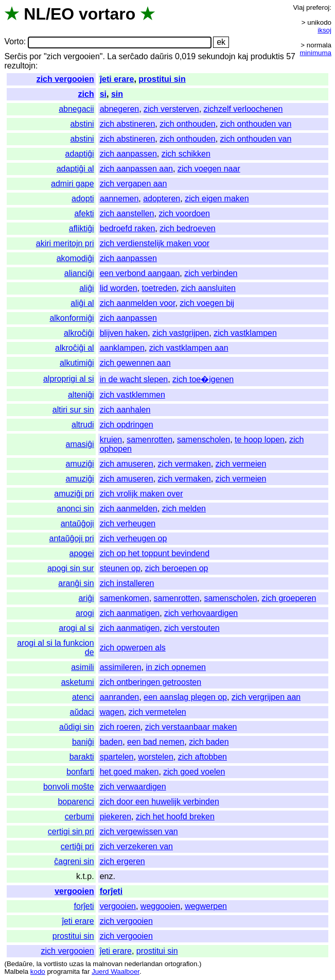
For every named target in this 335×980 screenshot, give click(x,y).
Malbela (16, 972)
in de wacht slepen (134, 379)
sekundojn (217, 56)
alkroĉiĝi (79, 333)
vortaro (107, 14)
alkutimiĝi (77, 363)
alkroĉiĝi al (75, 348)
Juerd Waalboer (116, 972)
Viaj (298, 7)
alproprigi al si (69, 379)
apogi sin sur (71, 568)
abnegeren (120, 109)
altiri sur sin (73, 410)
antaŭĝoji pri (71, 538)
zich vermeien (241, 464)
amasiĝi (80, 444)
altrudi (83, 425)
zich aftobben (202, 757)
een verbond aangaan (140, 273)
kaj (243, 56)
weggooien (160, 906)
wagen (112, 712)
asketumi (78, 682)
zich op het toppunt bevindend (155, 553)
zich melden (184, 509)
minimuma (316, 53)
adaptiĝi (80, 154)
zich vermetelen (157, 712)
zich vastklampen (245, 333)
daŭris (162, 56)
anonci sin (76, 509)
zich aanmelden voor (138, 303)
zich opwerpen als (133, 648)
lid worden (119, 288)
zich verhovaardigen (201, 613)
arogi (85, 613)
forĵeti (111, 891)
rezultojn (20, 66)
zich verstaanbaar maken (191, 727)
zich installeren (127, 583)
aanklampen (122, 348)
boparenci (76, 802)
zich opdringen (127, 425)
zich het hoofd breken (175, 816)
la (39, 964)
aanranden (120, 697)
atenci (83, 697)
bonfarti (80, 772)
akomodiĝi (75, 258)
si (103, 94)
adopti (83, 199)
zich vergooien (65, 79)
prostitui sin (162, 79)
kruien (111, 440)
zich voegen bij (207, 303)
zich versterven (171, 109)
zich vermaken (184, 464)
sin (117, 94)
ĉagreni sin (74, 861)
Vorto (14, 42)
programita (63, 972)
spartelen (117, 757)
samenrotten (149, 440)
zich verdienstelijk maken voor (155, 243)
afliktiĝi (82, 228)
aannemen (119, 199)
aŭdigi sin (77, 727)
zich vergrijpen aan (266, 697)
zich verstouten (192, 628)
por (35, 56)
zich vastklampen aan (189, 348)
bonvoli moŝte (69, 787)
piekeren (116, 816)
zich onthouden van (256, 124)
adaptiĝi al (75, 169)
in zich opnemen (176, 667)
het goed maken (129, 772)
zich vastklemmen (133, 395)
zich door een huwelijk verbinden (160, 802)
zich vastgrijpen (181, 333)
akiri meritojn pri (65, 243)
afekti (84, 213)
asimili (82, 667)
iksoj (324, 30)
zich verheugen (128, 523)
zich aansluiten (208, 288)
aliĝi (86, 288)
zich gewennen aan (135, 363)
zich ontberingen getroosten (151, 682)
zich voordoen (184, 213)
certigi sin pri (71, 831)
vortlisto (56, 964)
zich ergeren (122, 861)
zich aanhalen (125, 410)
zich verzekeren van (136, 846)
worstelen (155, 757)
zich (86, 94)
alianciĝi (79, 273)
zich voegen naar (209, 169)
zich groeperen (289, 598)
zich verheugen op (134, 538)
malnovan (108, 964)
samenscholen (204, 440)
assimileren (121, 667)
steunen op (120, 568)
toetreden (159, 288)
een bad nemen (156, 742)
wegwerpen (206, 906)
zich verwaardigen (133, 787)
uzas (76, 964)
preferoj (318, 7)
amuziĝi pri (74, 494)
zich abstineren (128, 124)
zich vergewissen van (139, 831)
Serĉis (15, 56)
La (112, 56)
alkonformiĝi (72, 318)
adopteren (162, 199)
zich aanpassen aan (136, 169)
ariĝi (86, 598)
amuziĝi (80, 464)
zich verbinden (211, 273)
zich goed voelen (194, 772)
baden (111, 742)
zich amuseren (127, 464)
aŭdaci (82, 712)
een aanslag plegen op (185, 697)
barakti (82, 757)
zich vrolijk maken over (142, 494)
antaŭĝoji (77, 523)
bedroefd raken (128, 228)
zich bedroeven (188, 228)
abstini (82, 124)
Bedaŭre (20, 964)
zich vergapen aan (134, 184)
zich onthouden (188, 124)
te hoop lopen (260, 440)
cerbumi (80, 816)
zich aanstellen (127, 213)
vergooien (74, 891)
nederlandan (144, 964)
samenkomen (125, 598)
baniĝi (83, 742)
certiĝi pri (77, 846)
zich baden (209, 742)
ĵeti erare (117, 79)
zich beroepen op (177, 568)
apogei (82, 553)
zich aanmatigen (130, 613)
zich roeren (120, 727)
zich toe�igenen (203, 379)
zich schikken (186, 154)
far (86, 972)
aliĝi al (82, 303)
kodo (38, 972)
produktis (267, 56)
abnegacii (76, 109)
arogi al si (76, 628)
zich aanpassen (128, 154)
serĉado (134, 56)
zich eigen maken (217, 199)
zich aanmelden (129, 509)
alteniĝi (81, 395)
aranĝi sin (76, 583)
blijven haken (124, 333)
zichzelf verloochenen (243, 109)
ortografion (181, 964)
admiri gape (73, 184)
